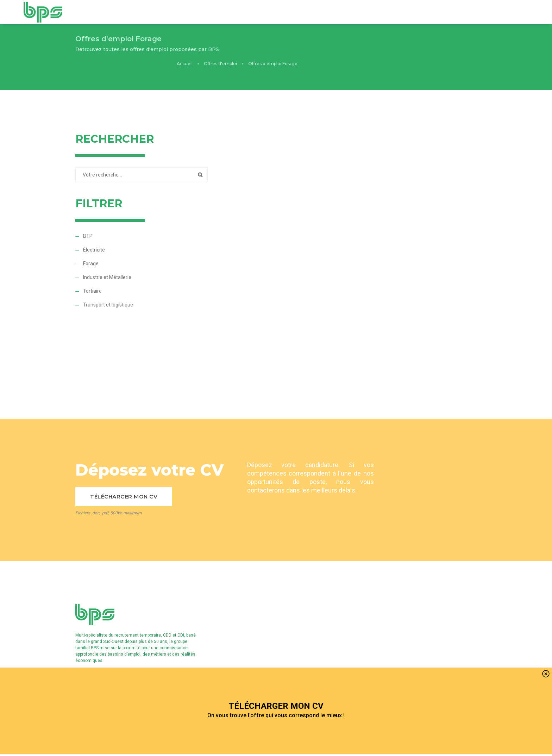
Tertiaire (92, 280)
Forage (91, 253)
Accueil (364, 45)
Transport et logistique (108, 294)
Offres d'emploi (400, 45)
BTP (88, 225)
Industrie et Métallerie (107, 267)
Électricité (94, 239)
